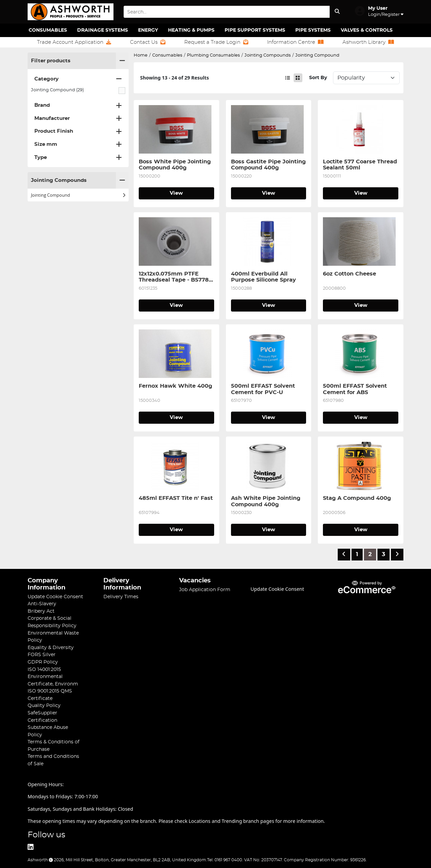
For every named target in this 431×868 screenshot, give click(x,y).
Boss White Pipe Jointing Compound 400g (176, 165)
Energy (148, 30)
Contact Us (148, 42)
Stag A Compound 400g (357, 498)
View (176, 193)
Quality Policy (44, 705)
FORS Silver (42, 655)
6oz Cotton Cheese (350, 274)
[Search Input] (227, 12)
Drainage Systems (103, 30)
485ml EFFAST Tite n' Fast (176, 498)
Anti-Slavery (42, 604)
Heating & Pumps (191, 30)
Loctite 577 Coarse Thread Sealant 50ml (361, 165)
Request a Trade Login (216, 42)
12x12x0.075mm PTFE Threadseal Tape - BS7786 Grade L (176, 277)
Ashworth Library (368, 42)
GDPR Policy (43, 662)
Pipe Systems (313, 30)
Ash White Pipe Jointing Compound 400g (267, 501)
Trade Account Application (74, 42)
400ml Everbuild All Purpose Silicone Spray (263, 277)
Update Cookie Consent (55, 597)
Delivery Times (121, 597)
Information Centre (295, 42)
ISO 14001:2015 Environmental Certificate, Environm (53, 677)
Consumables (48, 30)
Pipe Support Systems (255, 30)
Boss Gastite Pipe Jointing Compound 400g (269, 165)
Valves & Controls (367, 30)
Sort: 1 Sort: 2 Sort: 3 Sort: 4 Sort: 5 (366, 78)
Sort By (318, 78)
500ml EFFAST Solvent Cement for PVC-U (264, 389)
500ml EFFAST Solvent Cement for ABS (356, 389)
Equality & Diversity (51, 648)
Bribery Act (41, 611)
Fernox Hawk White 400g (175, 386)
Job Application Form (205, 590)
